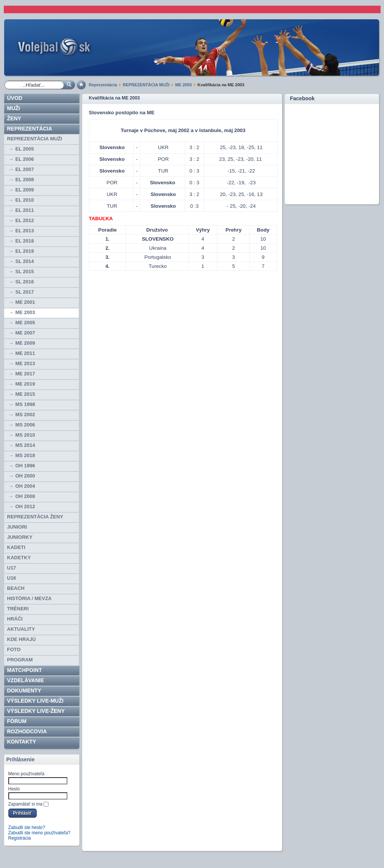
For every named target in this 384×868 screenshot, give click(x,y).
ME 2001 (25, 302)
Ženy (14, 118)
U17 (12, 568)
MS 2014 (25, 445)
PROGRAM (20, 660)
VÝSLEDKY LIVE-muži (35, 701)
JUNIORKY (20, 537)
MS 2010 (25, 435)
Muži (14, 108)
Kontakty (22, 742)
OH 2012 (25, 506)
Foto (14, 649)
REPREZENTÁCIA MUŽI (146, 85)
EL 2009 (25, 190)
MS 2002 (25, 415)
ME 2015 (25, 394)
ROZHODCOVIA (27, 731)
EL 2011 (25, 210)
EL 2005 (25, 149)
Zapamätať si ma (26, 804)
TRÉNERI (18, 609)
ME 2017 (25, 374)
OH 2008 (25, 496)
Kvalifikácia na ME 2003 (115, 98)
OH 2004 (25, 486)
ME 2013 (25, 363)
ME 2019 (25, 384)
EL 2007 (25, 169)
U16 (12, 578)
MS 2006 (25, 425)
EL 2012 (25, 220)
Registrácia (20, 838)
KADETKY (19, 558)
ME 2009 (25, 343)
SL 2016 (25, 282)
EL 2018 (25, 241)
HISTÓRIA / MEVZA (30, 598)
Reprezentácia (103, 85)
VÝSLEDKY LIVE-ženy (36, 711)
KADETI (16, 547)
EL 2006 (25, 159)
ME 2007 (25, 333)
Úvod (15, 98)
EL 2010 (25, 200)
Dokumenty (24, 691)
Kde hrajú (22, 639)
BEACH (16, 588)
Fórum (17, 721)
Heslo (14, 789)
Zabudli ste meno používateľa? (39, 833)
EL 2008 (25, 180)
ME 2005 (25, 323)
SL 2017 (25, 292)
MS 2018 (25, 455)
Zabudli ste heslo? (27, 828)
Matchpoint (25, 670)
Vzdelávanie (26, 680)
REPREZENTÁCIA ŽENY (35, 517)
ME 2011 (25, 353)
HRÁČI (15, 619)
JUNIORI (17, 527)
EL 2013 (25, 231)
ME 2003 (183, 85)
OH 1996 (25, 466)
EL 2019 (25, 251)
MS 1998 (25, 404)
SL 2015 (25, 271)
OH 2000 (25, 476)
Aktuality (21, 629)
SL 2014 (25, 261)
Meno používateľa (27, 774)
